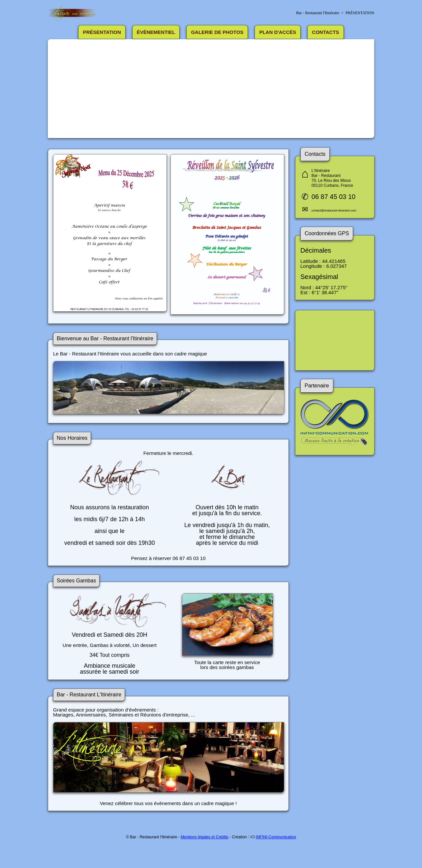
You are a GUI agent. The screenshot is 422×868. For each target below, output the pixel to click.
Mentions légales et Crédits (205, 837)
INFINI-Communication (276, 837)
